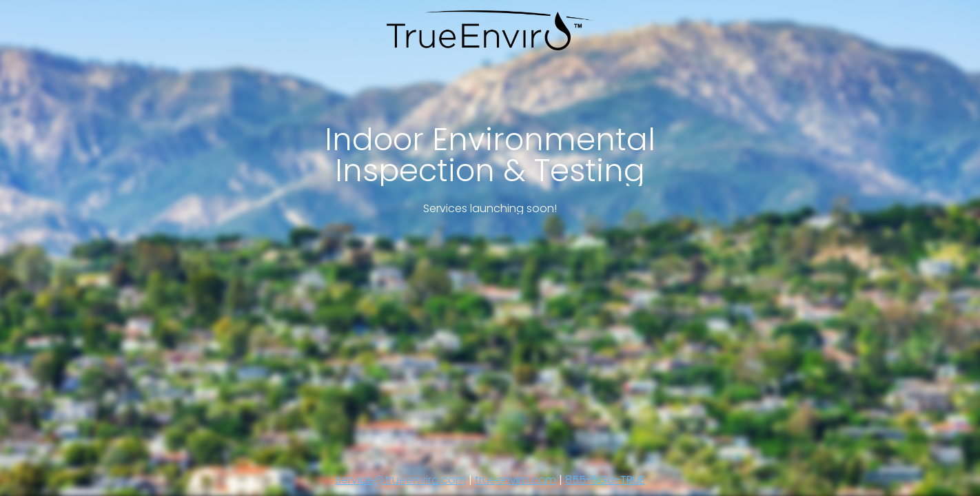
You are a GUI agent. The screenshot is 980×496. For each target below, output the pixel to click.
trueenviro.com (515, 480)
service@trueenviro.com (401, 480)
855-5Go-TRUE (605, 480)
